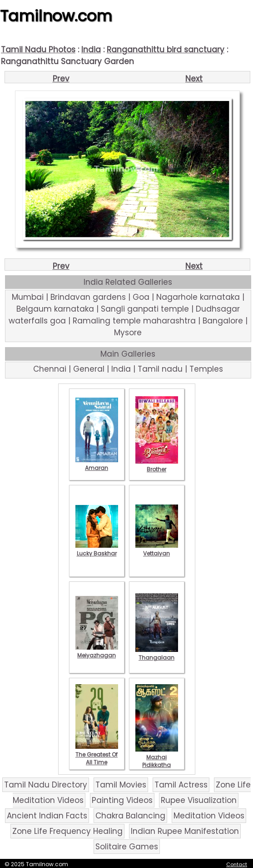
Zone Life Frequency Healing (67, 831)
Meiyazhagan (97, 651)
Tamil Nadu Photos (38, 50)
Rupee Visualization (199, 800)
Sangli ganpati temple (145, 309)
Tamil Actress (181, 785)
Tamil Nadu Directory (46, 785)
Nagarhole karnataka (198, 297)
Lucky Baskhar (97, 550)
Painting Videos (122, 800)
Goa (141, 297)
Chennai (50, 369)
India (91, 50)
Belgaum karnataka (55, 309)
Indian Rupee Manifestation (185, 831)
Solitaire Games (127, 847)
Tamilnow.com (56, 16)
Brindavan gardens (88, 297)
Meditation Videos (209, 816)
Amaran (97, 464)
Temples (206, 369)
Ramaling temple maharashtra (134, 321)
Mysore (128, 333)
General (89, 369)
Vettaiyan (157, 550)
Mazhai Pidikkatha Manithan (157, 761)
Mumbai (28, 297)
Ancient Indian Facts (47, 816)
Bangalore (223, 321)
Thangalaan (157, 654)
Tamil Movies (121, 785)
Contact (237, 864)
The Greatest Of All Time (97, 754)
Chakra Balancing (130, 816)
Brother (157, 465)
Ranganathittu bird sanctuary (166, 50)
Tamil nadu (160, 369)
